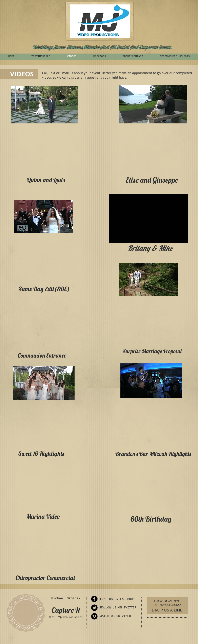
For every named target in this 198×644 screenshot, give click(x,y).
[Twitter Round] (94, 608)
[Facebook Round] (94, 599)
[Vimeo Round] (94, 616)
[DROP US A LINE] (167, 610)
